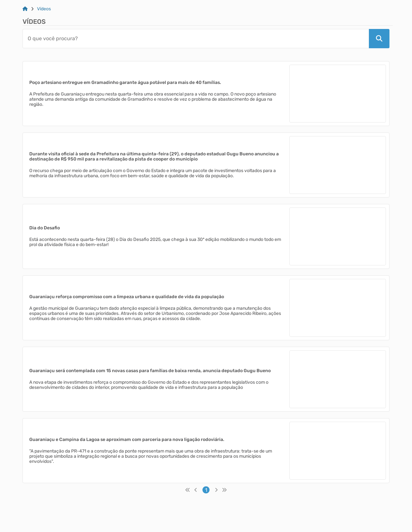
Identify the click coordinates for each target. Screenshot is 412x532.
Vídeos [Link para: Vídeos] (44, 9)
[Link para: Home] (25, 9)
